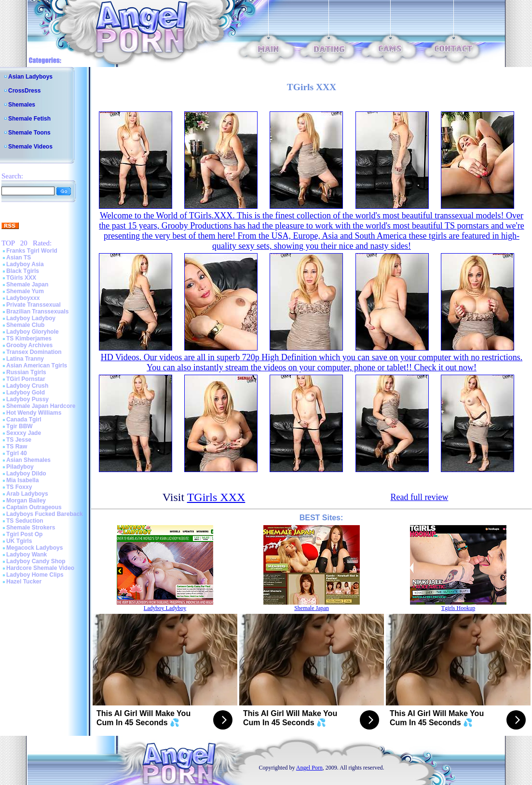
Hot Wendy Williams (34, 413)
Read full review (419, 497)
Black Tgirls (23, 271)
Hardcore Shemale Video (40, 568)
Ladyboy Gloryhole (33, 332)
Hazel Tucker (24, 582)
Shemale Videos (30, 147)
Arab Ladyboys (27, 494)
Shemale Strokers (31, 528)
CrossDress (24, 91)
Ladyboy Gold (26, 392)
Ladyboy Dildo (26, 474)
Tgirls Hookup (458, 608)
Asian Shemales (28, 460)
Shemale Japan (27, 284)
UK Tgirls (19, 541)
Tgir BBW (20, 426)
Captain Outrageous (34, 507)
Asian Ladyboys (30, 77)
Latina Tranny (25, 359)
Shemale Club (25, 325)
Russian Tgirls (26, 372)
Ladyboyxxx (23, 298)
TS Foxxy (19, 487)
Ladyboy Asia (25, 264)
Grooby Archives (29, 345)
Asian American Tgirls (37, 365)
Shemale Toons (29, 133)
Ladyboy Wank (27, 555)
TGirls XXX (21, 278)
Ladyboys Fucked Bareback (45, 514)
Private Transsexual (34, 305)
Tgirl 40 (17, 453)
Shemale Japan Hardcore (41, 406)
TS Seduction (25, 521)
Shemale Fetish (29, 119)
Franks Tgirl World (32, 251)
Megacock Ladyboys (34, 548)
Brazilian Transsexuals (37, 311)
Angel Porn (309, 768)
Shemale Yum (25, 291)
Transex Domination (34, 352)
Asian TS (19, 257)
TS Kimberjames (29, 338)
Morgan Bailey (26, 501)
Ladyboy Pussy (27, 399)
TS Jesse (19, 440)
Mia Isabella (22, 480)
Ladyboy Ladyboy (31, 318)
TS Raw (17, 447)
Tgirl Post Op (24, 534)
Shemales (22, 105)
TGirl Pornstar (26, 379)
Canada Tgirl (24, 420)
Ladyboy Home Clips (35, 575)
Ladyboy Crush (27, 386)
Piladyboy (20, 467)
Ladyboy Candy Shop (36, 561)
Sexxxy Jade (24, 433)
